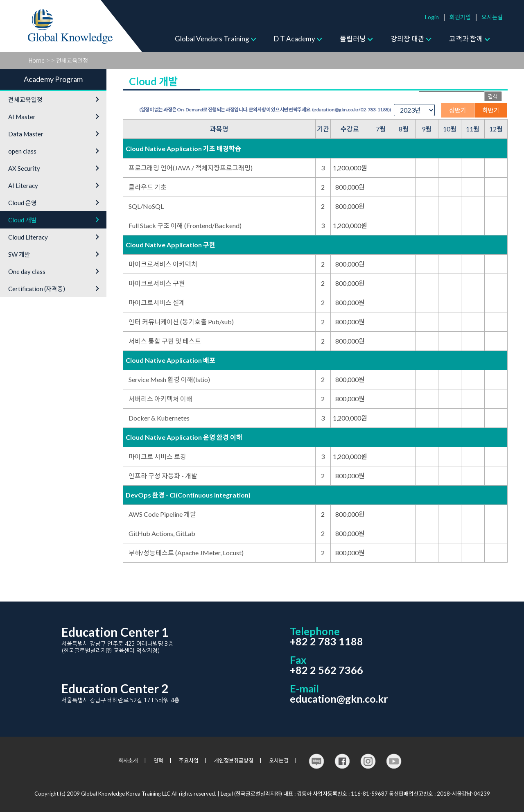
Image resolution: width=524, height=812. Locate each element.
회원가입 (460, 17)
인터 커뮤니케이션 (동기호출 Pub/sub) (181, 322)
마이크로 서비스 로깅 (157, 456)
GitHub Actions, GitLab (162, 533)
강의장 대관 (408, 39)
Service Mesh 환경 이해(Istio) (169, 379)
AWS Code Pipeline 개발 (162, 514)
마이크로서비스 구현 (157, 283)
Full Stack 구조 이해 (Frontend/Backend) (185, 225)
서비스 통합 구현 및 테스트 (165, 341)
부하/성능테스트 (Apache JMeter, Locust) (186, 553)
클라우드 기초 (148, 187)
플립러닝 (353, 39)
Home (37, 60)
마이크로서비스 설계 (157, 302)
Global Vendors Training (212, 39)
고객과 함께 (466, 39)
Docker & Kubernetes (159, 418)
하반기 (491, 110)
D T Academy (295, 39)
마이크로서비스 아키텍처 (163, 264)
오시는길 (492, 17)
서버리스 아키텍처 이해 (160, 399)
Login (432, 17)
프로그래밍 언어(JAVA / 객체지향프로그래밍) (191, 168)
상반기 (458, 110)
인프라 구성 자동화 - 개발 (163, 476)
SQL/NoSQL (146, 206)
